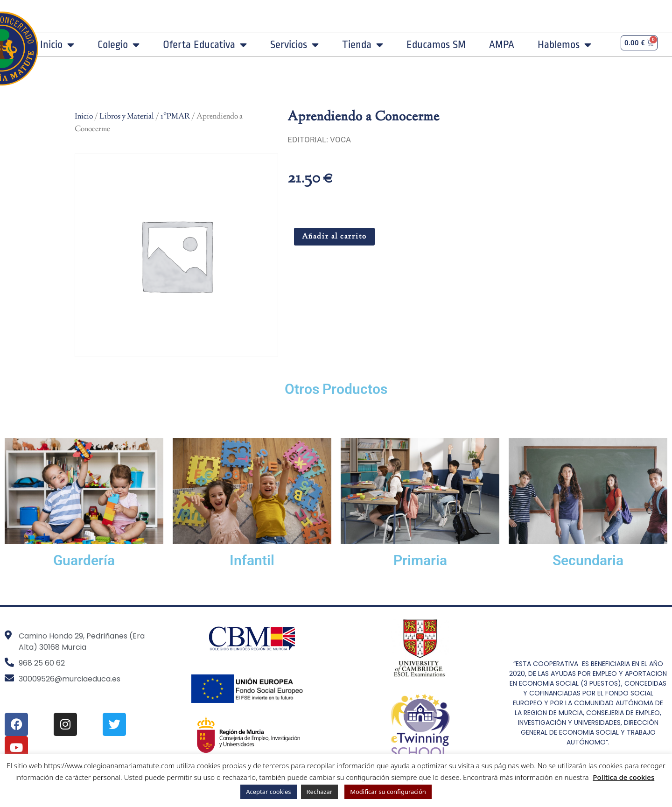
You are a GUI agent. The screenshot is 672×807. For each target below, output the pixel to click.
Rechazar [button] (320, 792)
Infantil (252, 560)
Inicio (57, 45)
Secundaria (588, 560)
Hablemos (564, 45)
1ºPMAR (175, 117)
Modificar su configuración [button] (388, 792)
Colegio (119, 45)
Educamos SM (436, 45)
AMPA (502, 45)
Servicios (294, 45)
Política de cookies (623, 777)
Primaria (420, 560)
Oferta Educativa (205, 45)
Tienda (363, 45)
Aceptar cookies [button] (268, 792)
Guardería (84, 560)
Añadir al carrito (334, 237)
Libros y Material (127, 117)
